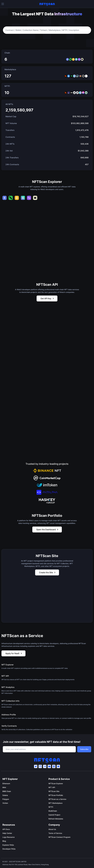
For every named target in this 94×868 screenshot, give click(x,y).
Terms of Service (55, 833)
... (89, 76)
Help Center (7, 833)
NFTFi (51, 807)
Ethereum (6, 783)
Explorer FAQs (8, 845)
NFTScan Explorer (56, 783)
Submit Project (54, 815)
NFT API (52, 787)
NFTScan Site (54, 791)
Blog (4, 841)
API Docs (6, 829)
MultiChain (53, 811)
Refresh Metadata (56, 819)
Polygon (6, 799)
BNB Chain (7, 791)
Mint (4, 787)
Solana (5, 795)
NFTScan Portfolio (56, 795)
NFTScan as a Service (57, 799)
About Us (52, 829)
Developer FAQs (9, 849)
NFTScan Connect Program (59, 837)
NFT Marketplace (55, 803)
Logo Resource (9, 837)
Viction (5, 803)
